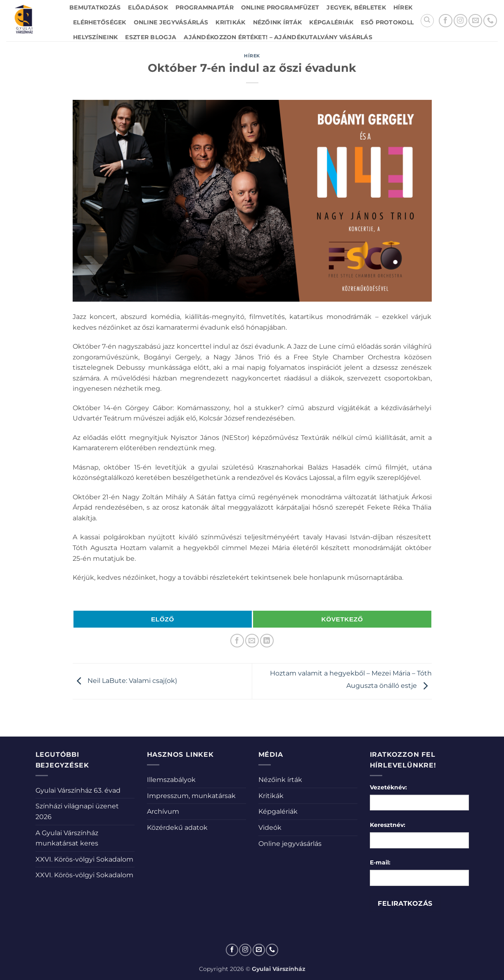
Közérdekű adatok (177, 828)
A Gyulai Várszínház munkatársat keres (67, 838)
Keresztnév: (388, 825)
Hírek (403, 7)
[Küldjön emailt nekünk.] (475, 21)
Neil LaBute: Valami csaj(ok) (125, 681)
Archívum (163, 811)
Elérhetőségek (100, 22)
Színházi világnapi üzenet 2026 (77, 811)
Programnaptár (205, 7)
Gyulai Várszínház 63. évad (78, 790)
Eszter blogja (151, 37)
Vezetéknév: (388, 787)
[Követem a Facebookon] (446, 21)
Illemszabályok (171, 780)
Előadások (148, 7)
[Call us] (490, 21)
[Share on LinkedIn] (267, 641)
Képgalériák (331, 22)
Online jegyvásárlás (171, 22)
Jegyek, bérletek (356, 7)
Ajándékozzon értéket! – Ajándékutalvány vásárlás (278, 37)
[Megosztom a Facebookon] (237, 641)
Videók (270, 828)
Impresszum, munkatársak (191, 796)
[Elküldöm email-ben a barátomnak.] (252, 641)
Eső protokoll (387, 22)
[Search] (427, 21)
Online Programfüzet (280, 7)
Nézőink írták (278, 22)
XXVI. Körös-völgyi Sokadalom (84, 859)
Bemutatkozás (95, 7)
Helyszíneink (95, 37)
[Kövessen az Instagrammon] (460, 21)
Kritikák (230, 22)
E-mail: (380, 862)
